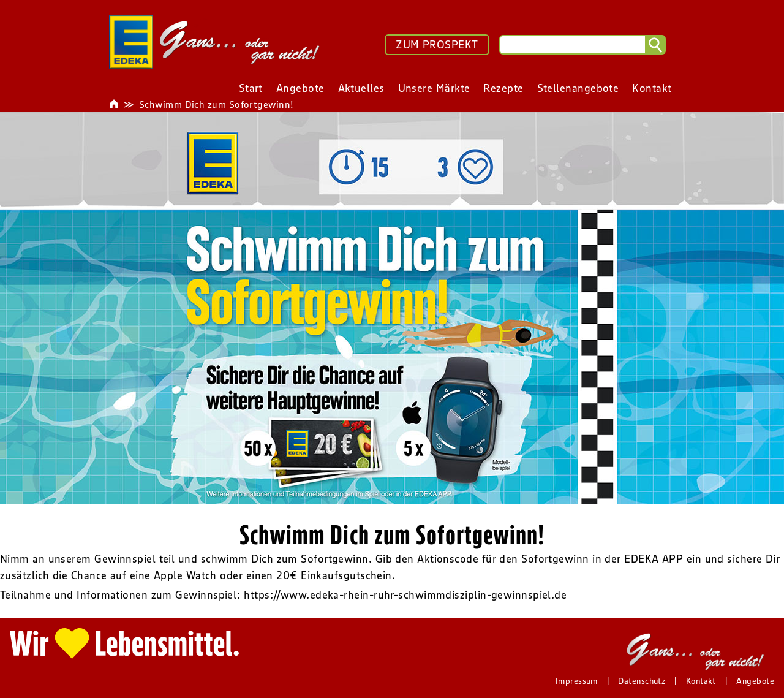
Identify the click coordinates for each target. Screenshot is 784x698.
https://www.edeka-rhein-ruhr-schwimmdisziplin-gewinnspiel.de (405, 595)
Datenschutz (642, 681)
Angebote (755, 681)
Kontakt (701, 681)
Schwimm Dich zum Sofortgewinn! (217, 104)
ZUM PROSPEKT (437, 45)
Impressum (577, 681)
